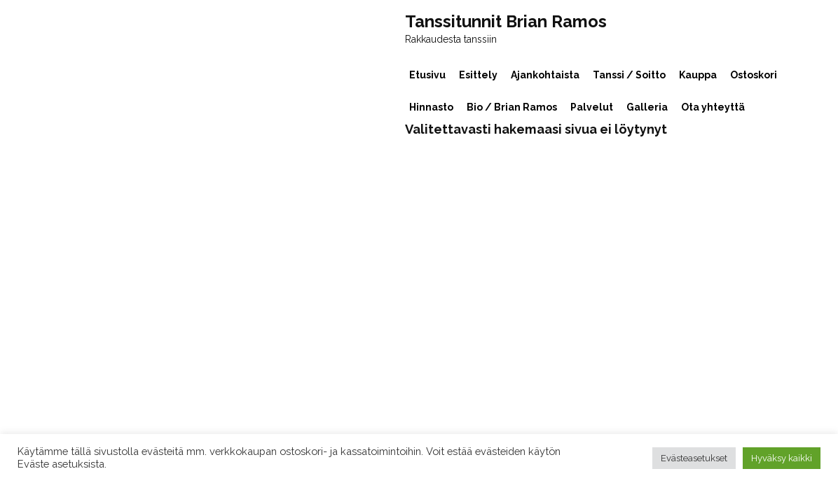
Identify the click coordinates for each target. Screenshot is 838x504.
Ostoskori (754, 75)
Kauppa (698, 75)
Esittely (478, 75)
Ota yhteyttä (713, 107)
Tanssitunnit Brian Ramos (506, 22)
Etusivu (427, 75)
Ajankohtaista (545, 75)
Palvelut (592, 107)
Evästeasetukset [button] (694, 458)
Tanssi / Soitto (629, 75)
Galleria (647, 107)
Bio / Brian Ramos (512, 107)
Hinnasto (431, 107)
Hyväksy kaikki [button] (782, 458)
